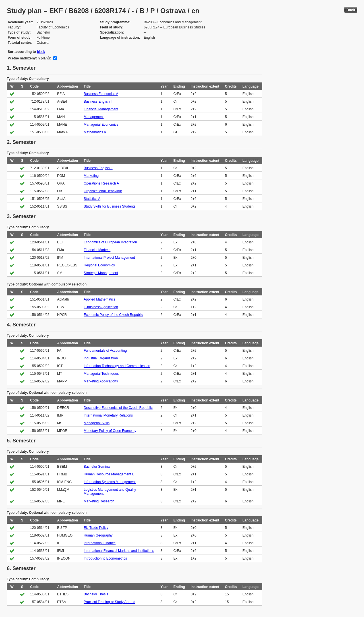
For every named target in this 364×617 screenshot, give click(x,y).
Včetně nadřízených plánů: (29, 58)
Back (351, 10)
